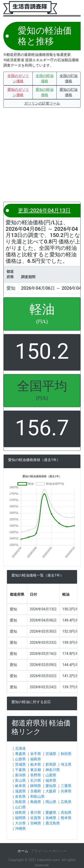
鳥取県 (20, 802)
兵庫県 (66, 791)
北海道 (20, 748)
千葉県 (20, 770)
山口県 (20, 807)
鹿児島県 (53, 823)
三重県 (66, 786)
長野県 (36, 775)
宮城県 (51, 754)
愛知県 (51, 786)
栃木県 (36, 764)
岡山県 (51, 802)
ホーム (23, 851)
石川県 (36, 780)
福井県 (51, 780)
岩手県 (36, 754)
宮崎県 (36, 823)
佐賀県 (36, 818)
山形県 (20, 759)
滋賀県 (20, 791)
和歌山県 (37, 796)
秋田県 (66, 754)
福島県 (36, 759)
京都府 (36, 791)
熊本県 (66, 818)
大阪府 (51, 791)
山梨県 (51, 775)
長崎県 (51, 818)
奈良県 (20, 796)
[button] (18, 79)
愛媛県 (51, 812)
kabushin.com (48, 860)
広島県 (66, 802)
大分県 (20, 823)
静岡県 (36, 786)
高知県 (66, 812)
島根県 (36, 802)
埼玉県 (66, 764)
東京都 (36, 770)
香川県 (36, 812)
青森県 (20, 754)
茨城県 (20, 764)
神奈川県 (53, 770)
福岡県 (20, 818)
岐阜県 (20, 786)
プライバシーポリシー (49, 851)
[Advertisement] (42, 155)
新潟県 (20, 775)
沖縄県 (20, 829)
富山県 (20, 780)
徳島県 (20, 812)
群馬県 (51, 764)
